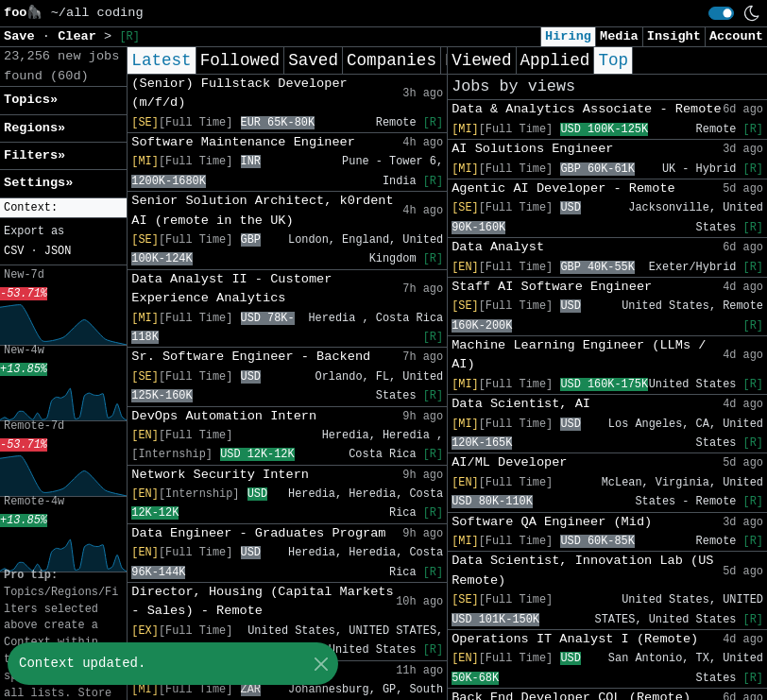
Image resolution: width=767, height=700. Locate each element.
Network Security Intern (220, 475)
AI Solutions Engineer (532, 149)
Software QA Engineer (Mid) (552, 522)
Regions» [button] (34, 128)
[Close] (321, 664)
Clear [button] (81, 36)
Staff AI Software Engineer (552, 287)
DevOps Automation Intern (224, 416)
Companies (392, 60)
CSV (14, 251)
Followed (240, 60)
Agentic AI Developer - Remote (563, 188)
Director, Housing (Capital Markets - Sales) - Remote (262, 601)
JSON (58, 251)
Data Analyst (498, 247)
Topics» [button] (31, 100)
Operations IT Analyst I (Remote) (575, 639)
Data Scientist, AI (521, 404)
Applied (555, 60)
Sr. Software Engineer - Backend (251, 357)
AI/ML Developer (509, 462)
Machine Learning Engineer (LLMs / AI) (579, 355)
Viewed (481, 60)
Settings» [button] (38, 183)
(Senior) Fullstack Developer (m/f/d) (239, 93)
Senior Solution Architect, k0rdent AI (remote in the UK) (262, 210)
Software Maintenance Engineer (243, 142)
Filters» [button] (34, 155)
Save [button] (23, 36)
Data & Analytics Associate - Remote (587, 109)
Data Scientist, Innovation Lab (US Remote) (582, 570)
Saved (313, 60)
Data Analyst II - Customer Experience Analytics (231, 289)
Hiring (568, 36)
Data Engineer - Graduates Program (258, 533)
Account (736, 36)
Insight (674, 36)
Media (619, 36)
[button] (63, 208)
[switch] (721, 13)
